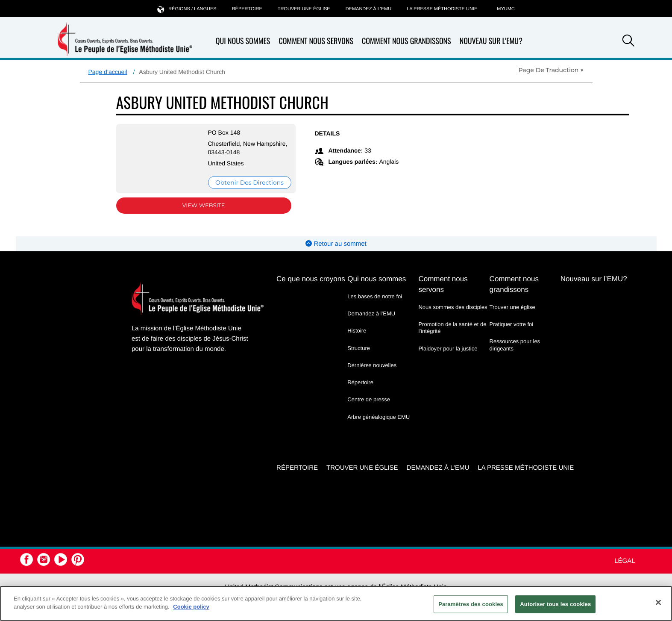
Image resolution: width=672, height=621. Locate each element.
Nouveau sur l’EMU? (491, 41)
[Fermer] (658, 602)
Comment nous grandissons (406, 41)
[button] (628, 42)
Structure (359, 348)
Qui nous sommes (243, 41)
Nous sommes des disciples (453, 307)
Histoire (357, 331)
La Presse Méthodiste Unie (442, 9)
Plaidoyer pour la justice (448, 349)
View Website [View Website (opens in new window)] (203, 206)
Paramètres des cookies (471, 604)
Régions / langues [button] (187, 9)
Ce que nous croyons (311, 279)
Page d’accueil (108, 72)
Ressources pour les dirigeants (515, 345)
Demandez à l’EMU (369, 9)
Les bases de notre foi (375, 296)
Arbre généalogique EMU (379, 417)
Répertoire (247, 9)
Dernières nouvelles (372, 365)
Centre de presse (369, 399)
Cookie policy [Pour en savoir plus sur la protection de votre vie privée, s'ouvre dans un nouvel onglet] (191, 607)
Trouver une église (304, 9)
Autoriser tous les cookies (555, 604)
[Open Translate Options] (551, 70)
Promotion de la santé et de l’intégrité (452, 328)
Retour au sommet (336, 244)
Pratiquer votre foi (512, 324)
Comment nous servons (316, 41)
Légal (625, 561)
